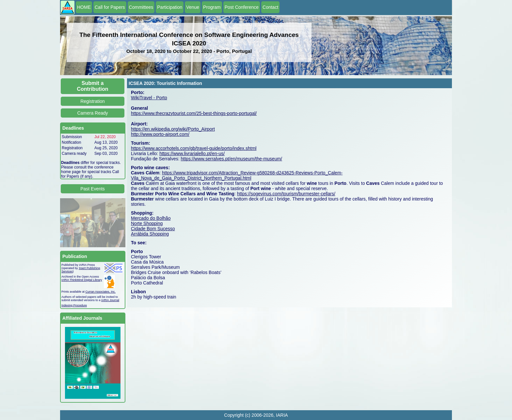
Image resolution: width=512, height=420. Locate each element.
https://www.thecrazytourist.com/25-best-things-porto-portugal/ (194, 113)
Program (212, 7)
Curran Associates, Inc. (101, 292)
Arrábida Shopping (150, 234)
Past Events (93, 189)
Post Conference (242, 7)
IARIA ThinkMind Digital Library (82, 280)
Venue (193, 7)
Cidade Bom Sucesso (153, 229)
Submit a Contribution (93, 86)
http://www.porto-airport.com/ (160, 134)
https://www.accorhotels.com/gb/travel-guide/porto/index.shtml (194, 148)
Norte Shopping (147, 223)
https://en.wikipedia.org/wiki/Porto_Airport (173, 129)
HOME (84, 7)
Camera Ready (92, 113)
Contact (270, 7)
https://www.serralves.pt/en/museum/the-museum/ (232, 159)
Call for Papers (110, 7)
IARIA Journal (110, 300)
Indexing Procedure (74, 305)
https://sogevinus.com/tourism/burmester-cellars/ (286, 194)
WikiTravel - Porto (149, 98)
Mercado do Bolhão (151, 218)
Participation (170, 7)
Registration (93, 101)
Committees (141, 7)
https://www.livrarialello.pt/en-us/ (192, 153)
